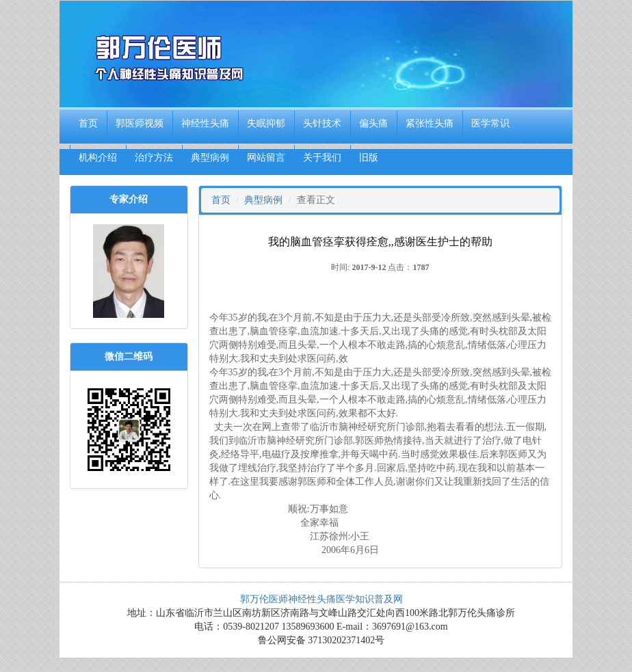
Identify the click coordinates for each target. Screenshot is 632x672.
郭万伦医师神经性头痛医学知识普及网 (321, 599)
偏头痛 (373, 123)
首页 (88, 123)
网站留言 (266, 158)
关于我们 (322, 158)
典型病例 (210, 158)
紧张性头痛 (430, 123)
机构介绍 (98, 158)
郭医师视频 (140, 123)
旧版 (369, 158)
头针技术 (322, 123)
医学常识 (490, 123)
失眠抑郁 (266, 123)
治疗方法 (154, 158)
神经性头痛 (205, 123)
